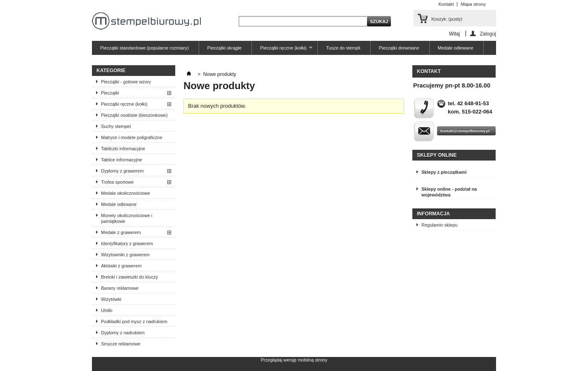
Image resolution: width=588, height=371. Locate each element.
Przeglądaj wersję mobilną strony (294, 360)
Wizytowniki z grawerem (125, 255)
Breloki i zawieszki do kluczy (129, 277)
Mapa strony (473, 4)
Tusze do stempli (343, 48)
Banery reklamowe (120, 288)
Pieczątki (110, 93)
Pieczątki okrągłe (225, 48)
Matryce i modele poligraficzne (132, 137)
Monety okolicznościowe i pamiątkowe (127, 218)
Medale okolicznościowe (126, 193)
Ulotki (107, 310)
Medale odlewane (456, 48)
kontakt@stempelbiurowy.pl (465, 131)
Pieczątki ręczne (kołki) (282, 50)
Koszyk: (447, 19)
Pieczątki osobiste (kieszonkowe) (134, 115)
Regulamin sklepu (439, 225)
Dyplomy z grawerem (122, 171)
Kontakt (446, 4)
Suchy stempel (116, 126)
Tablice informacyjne (122, 160)
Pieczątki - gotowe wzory (126, 82)
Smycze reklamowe (121, 344)
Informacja (433, 214)
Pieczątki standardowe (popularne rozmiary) (145, 48)
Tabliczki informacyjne (123, 149)
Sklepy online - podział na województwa (449, 192)
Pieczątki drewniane (399, 48)
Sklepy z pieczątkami (444, 172)
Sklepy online (437, 155)
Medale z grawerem (121, 232)
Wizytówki (111, 299)
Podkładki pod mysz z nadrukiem (134, 321)
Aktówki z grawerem (121, 266)
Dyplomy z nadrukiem (123, 333)
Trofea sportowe (117, 182)
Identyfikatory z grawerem (127, 243)
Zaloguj (488, 34)
